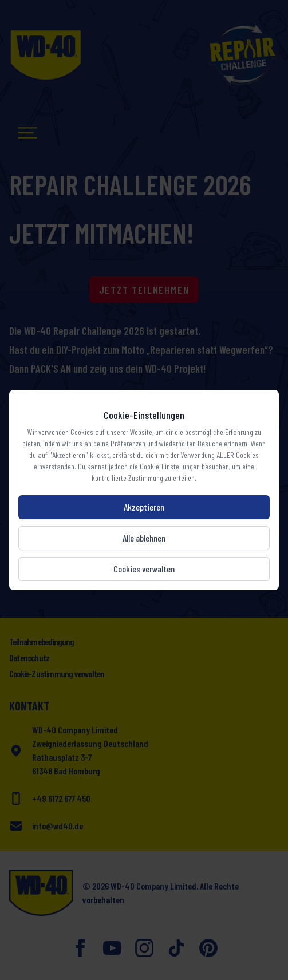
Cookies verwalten (144, 569)
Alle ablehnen (144, 538)
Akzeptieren (144, 507)
